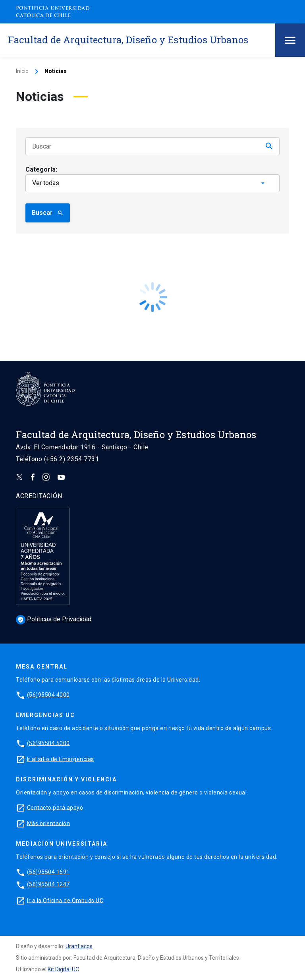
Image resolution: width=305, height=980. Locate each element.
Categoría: (41, 169)
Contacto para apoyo (55, 807)
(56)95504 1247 (48, 884)
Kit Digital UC (63, 969)
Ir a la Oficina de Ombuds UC (65, 900)
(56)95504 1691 (48, 872)
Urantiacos (79, 946)
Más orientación (49, 823)
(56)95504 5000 (48, 743)
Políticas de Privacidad (54, 619)
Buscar (48, 213)
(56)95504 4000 (48, 694)
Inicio (22, 71)
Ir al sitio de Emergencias (61, 759)
